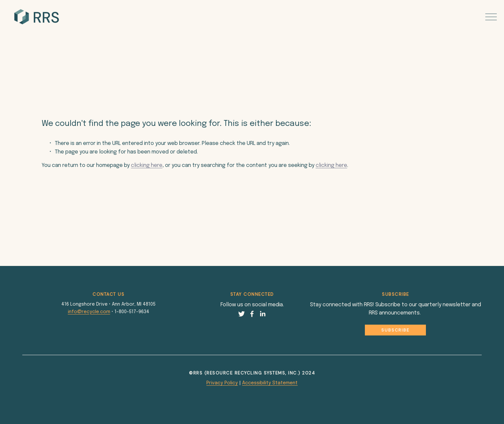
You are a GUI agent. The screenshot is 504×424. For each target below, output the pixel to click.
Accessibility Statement (270, 383)
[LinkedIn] (262, 314)
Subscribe (395, 330)
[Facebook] (252, 314)
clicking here (147, 165)
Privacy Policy (222, 383)
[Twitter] (241, 314)
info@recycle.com (89, 312)
